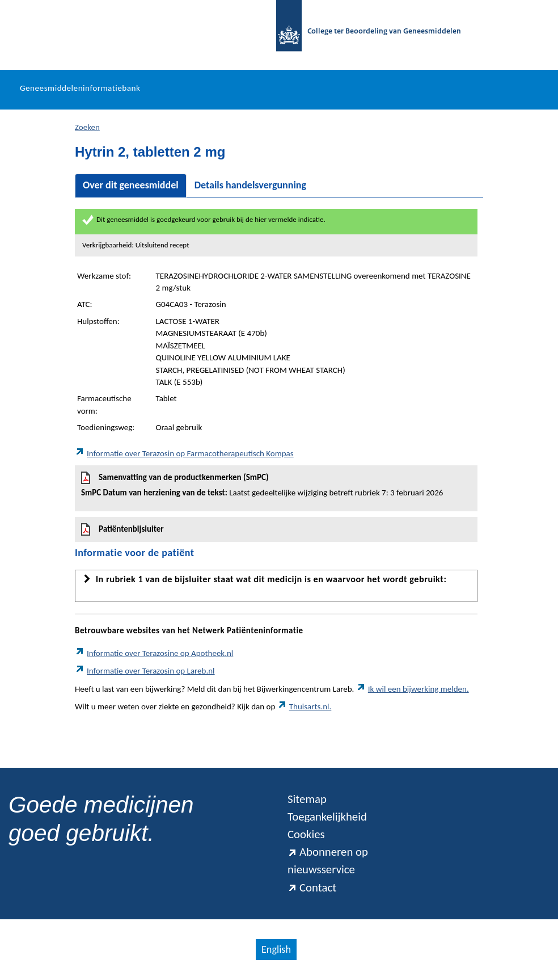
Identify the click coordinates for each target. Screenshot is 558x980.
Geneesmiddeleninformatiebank (80, 88)
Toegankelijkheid (327, 817)
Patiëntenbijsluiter (122, 529)
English (276, 949)
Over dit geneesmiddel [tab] (131, 185)
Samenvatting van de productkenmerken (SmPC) (276, 485)
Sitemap (307, 799)
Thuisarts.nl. (305, 706)
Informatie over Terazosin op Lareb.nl (145, 671)
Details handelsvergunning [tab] (250, 185)
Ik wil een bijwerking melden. (413, 689)
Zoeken (87, 127)
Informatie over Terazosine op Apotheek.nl (154, 653)
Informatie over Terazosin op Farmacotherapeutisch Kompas (184, 453)
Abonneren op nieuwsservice (328, 861)
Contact (312, 888)
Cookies (306, 834)
